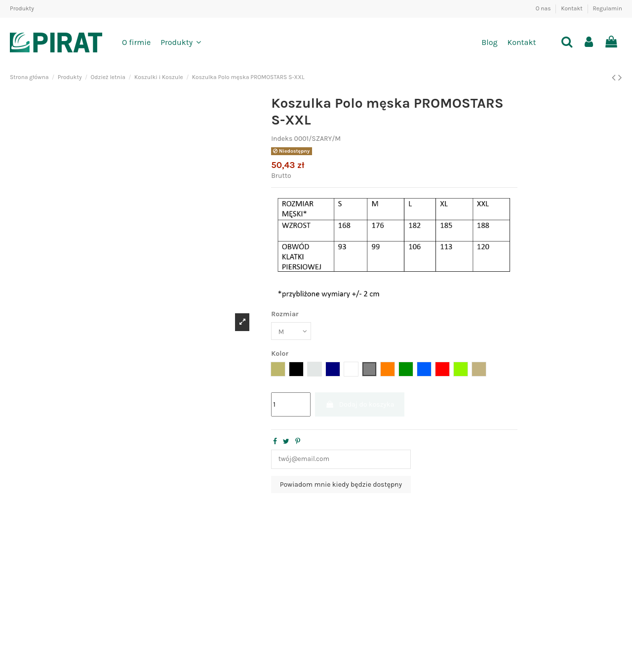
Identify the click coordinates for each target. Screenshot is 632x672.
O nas (544, 8)
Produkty (22, 8)
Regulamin (607, 8)
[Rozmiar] (292, 331)
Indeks (282, 139)
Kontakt (572, 8)
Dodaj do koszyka (360, 405)
